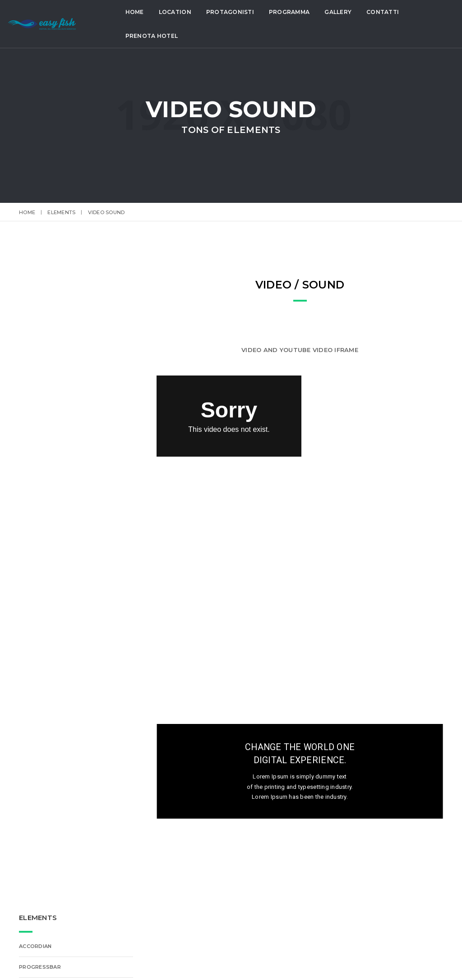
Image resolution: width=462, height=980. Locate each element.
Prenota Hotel (154, 36)
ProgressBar (40, 332)
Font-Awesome (43, 415)
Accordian (35, 311)
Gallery (341, 12)
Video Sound (38, 498)
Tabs (27, 456)
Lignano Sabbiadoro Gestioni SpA (306, 962)
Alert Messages (44, 435)
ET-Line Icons (39, 394)
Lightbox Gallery (46, 539)
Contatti (385, 12)
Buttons (33, 353)
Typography (38, 477)
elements (61, 212)
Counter (32, 518)
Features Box (40, 373)
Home (137, 12)
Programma (291, 12)
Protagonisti (232, 12)
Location (177, 12)
